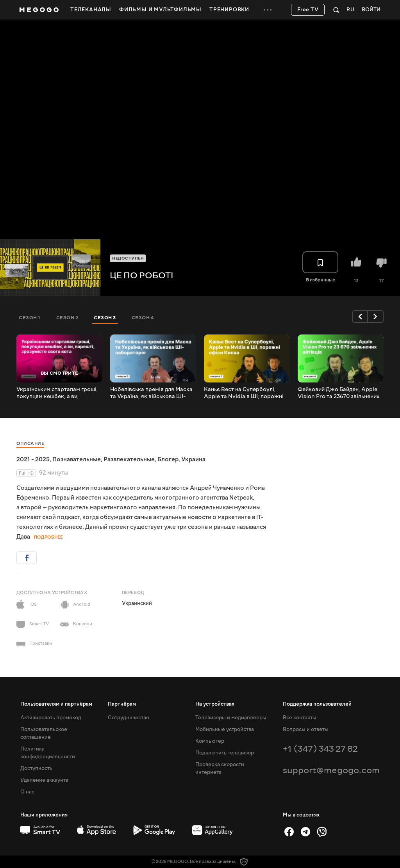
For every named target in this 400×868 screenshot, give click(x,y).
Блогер (168, 459)
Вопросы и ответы (306, 729)
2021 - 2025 (33, 459)
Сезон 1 (30, 318)
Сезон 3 (105, 318)
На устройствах (215, 704)
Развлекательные (129, 459)
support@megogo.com (331, 770)
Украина (193, 459)
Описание (30, 444)
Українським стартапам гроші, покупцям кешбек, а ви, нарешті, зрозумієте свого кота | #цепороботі (59, 393)
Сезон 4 (143, 318)
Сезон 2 (67, 318)
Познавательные (77, 459)
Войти (371, 10)
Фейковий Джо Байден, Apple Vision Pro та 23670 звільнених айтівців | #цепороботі (339, 393)
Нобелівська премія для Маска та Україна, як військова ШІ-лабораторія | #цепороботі (151, 393)
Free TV (308, 10)
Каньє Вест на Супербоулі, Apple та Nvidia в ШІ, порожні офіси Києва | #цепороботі (244, 393)
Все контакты (300, 718)
